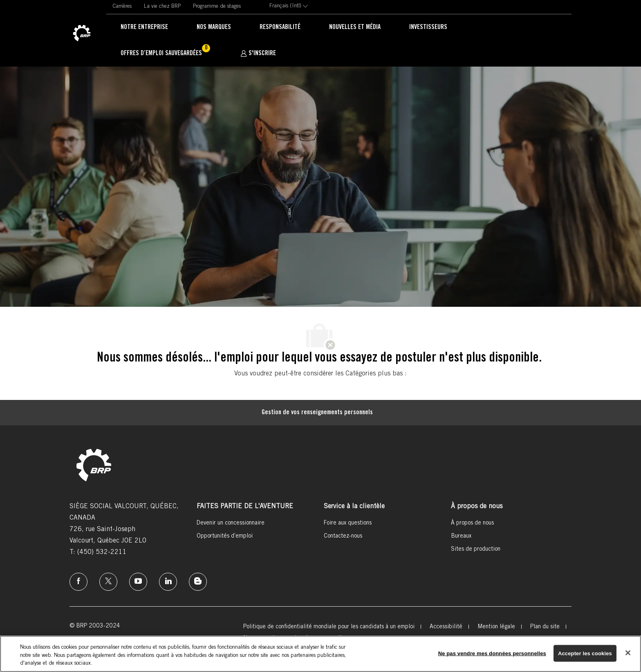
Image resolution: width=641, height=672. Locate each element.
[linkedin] (168, 582)
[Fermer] (628, 653)
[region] (320, 654)
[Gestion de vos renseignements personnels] (317, 413)
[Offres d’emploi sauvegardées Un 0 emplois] (166, 54)
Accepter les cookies (585, 653)
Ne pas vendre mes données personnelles (492, 653)
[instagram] (138, 582)
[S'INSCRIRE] (258, 54)
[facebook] (78, 582)
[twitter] (108, 582)
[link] (82, 33)
